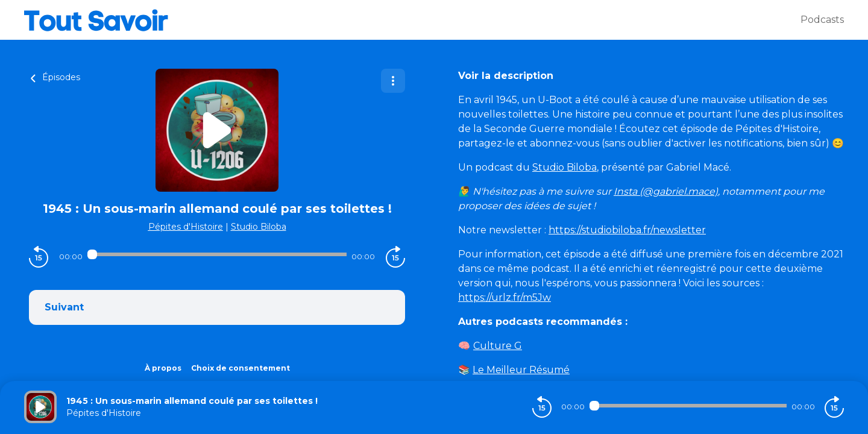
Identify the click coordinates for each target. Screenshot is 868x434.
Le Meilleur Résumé (521, 370)
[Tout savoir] (412, 20)
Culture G (498, 346)
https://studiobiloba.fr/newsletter (627, 230)
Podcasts (822, 20)
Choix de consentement (241, 368)
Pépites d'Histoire (186, 227)
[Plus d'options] (393, 81)
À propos (163, 368)
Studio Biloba (259, 227)
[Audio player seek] (217, 254)
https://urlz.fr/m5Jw (505, 297)
